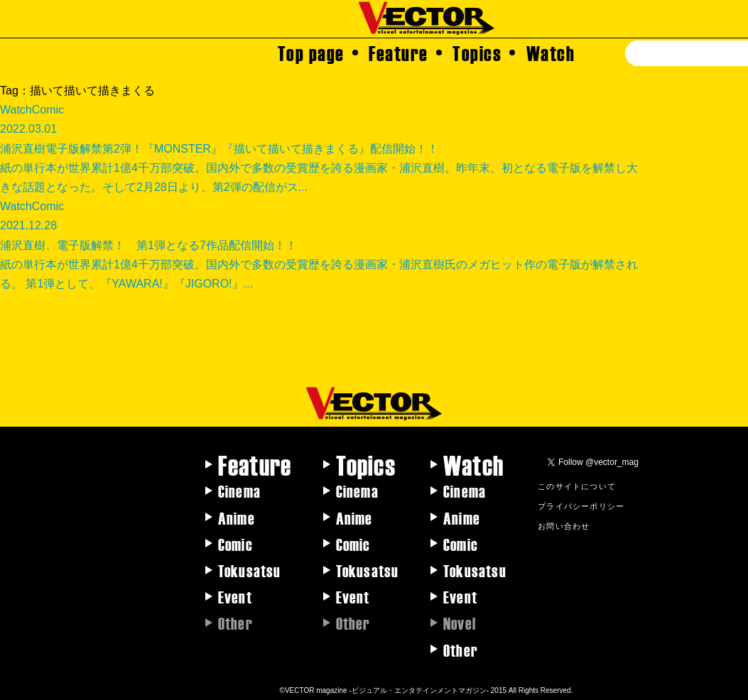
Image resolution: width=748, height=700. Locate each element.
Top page (311, 53)
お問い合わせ (564, 525)
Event (235, 596)
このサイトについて (577, 486)
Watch (551, 53)
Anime (237, 518)
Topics (477, 53)
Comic (235, 544)
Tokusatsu (250, 570)
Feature (399, 53)
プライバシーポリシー (581, 505)
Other (461, 650)
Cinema (239, 491)
